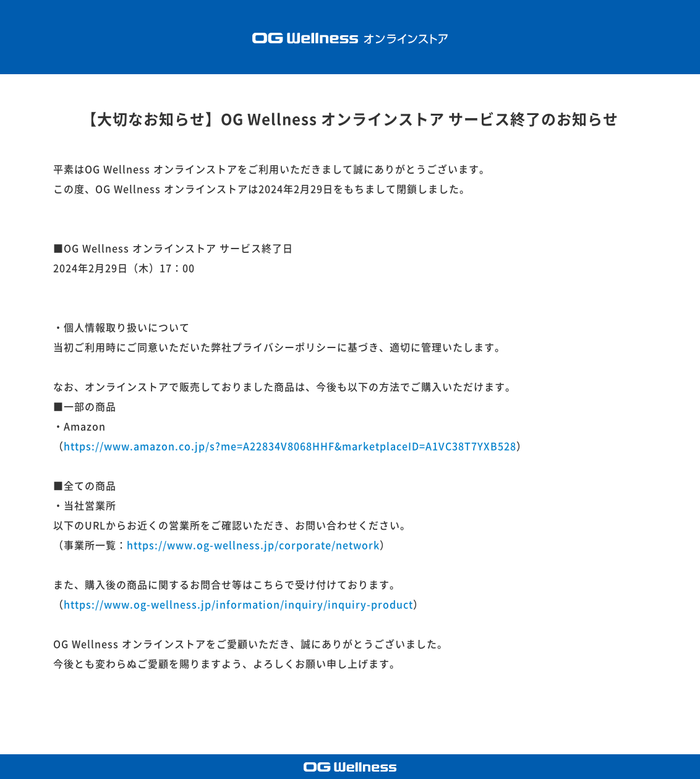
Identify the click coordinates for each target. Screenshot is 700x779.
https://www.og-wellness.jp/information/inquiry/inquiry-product (238, 605)
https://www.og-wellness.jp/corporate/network (253, 545)
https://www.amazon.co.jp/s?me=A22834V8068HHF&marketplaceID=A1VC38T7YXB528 (290, 446)
